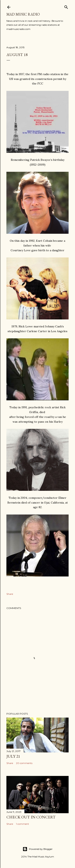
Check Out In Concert (31, 817)
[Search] (66, 6)
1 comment (22, 824)
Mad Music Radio (23, 14)
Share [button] (10, 594)
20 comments (24, 763)
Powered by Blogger (38, 849)
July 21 (13, 756)
